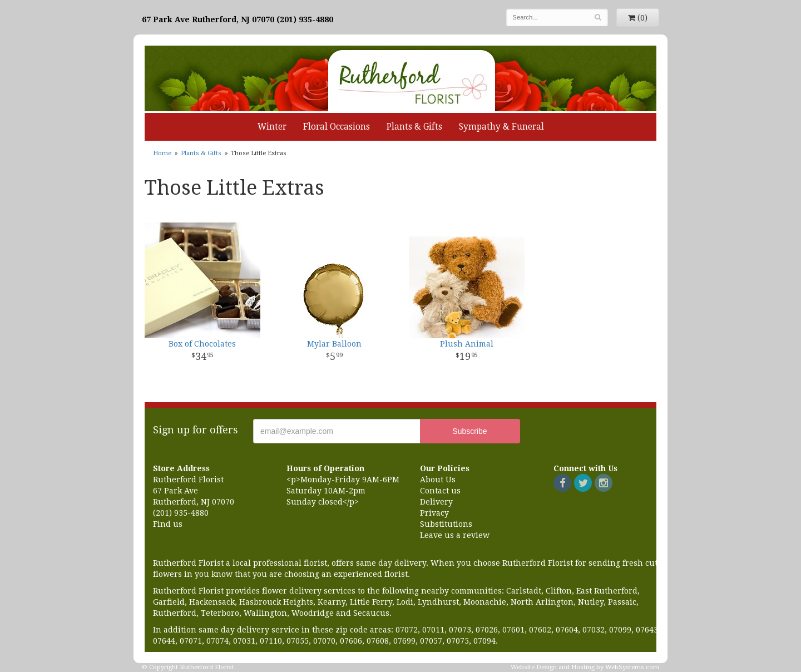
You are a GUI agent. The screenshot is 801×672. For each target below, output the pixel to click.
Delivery (436, 502)
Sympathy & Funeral (501, 127)
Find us (168, 524)
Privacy (434, 513)
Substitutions (446, 524)
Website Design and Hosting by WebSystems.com (585, 667)
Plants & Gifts (414, 127)
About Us (438, 480)
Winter (272, 127)
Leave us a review (455, 535)
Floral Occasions (337, 127)
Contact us (440, 491)
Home (162, 153)
